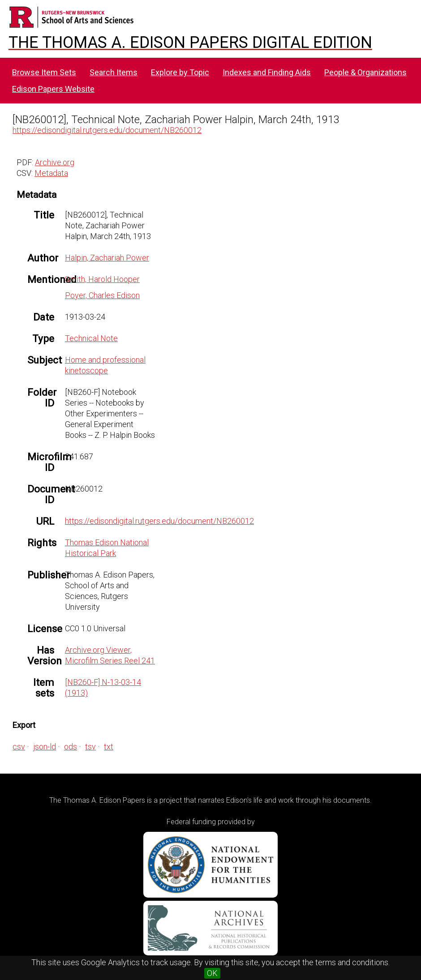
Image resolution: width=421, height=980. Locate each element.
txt (109, 747)
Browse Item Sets (44, 72)
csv (19, 747)
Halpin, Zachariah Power (107, 258)
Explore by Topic (180, 72)
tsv (90, 747)
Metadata (51, 173)
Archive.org (55, 162)
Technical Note (91, 338)
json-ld (45, 747)
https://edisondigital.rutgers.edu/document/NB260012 (107, 130)
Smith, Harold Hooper (102, 279)
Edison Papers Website (53, 89)
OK (212, 973)
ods (71, 747)
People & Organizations (365, 72)
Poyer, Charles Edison (102, 295)
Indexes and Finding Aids (267, 72)
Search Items (114, 72)
